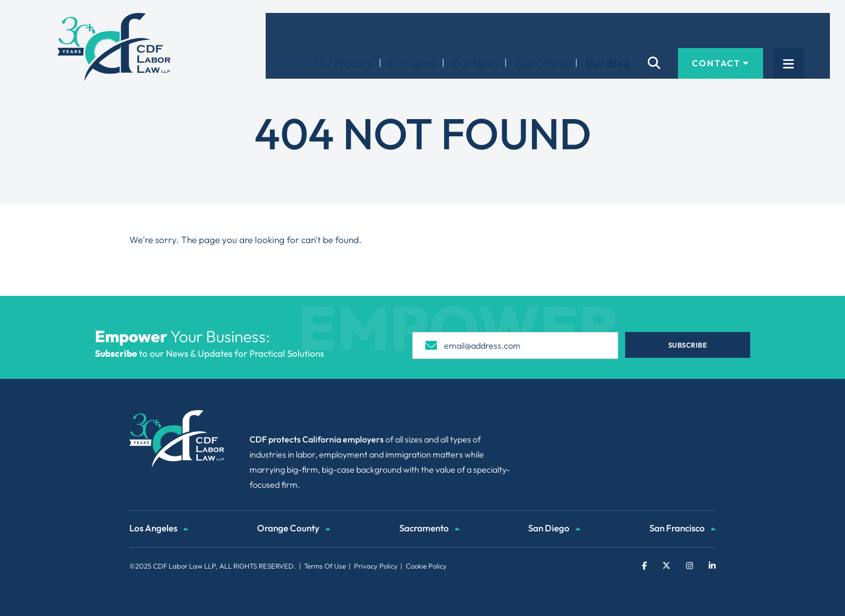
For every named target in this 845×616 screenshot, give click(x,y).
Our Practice (369, 30)
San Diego (554, 529)
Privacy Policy (376, 566)
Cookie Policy (426, 566)
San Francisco (683, 529)
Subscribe (688, 345)
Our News (501, 30)
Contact (746, 30)
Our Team (439, 30)
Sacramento (430, 529)
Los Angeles (159, 529)
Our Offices (568, 30)
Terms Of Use (325, 566)
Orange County (294, 529)
